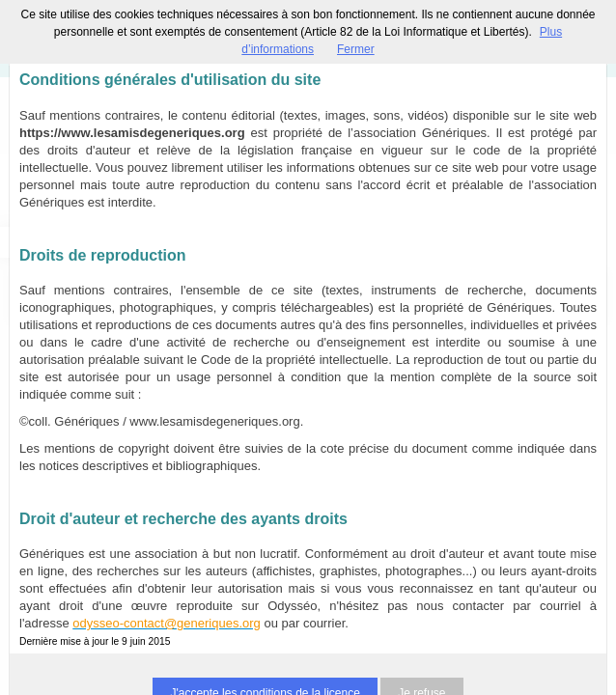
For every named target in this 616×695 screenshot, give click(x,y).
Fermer (356, 49)
